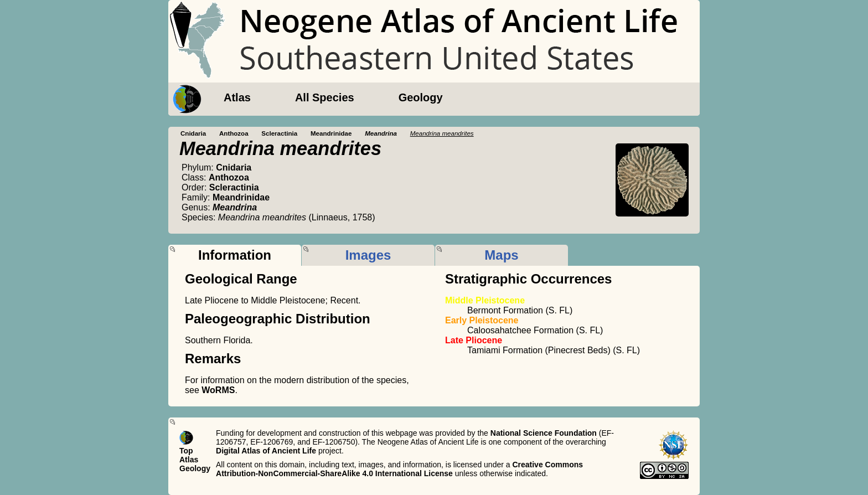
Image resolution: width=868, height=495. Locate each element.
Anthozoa (234, 133)
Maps (501, 255)
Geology (421, 97)
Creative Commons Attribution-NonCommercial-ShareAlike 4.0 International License (399, 469)
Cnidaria (193, 133)
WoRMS (218, 390)
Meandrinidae (331, 133)
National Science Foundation (544, 433)
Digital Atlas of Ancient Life (266, 451)
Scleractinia (279, 133)
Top (186, 451)
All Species (325, 97)
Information (235, 255)
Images (368, 255)
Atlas (237, 97)
